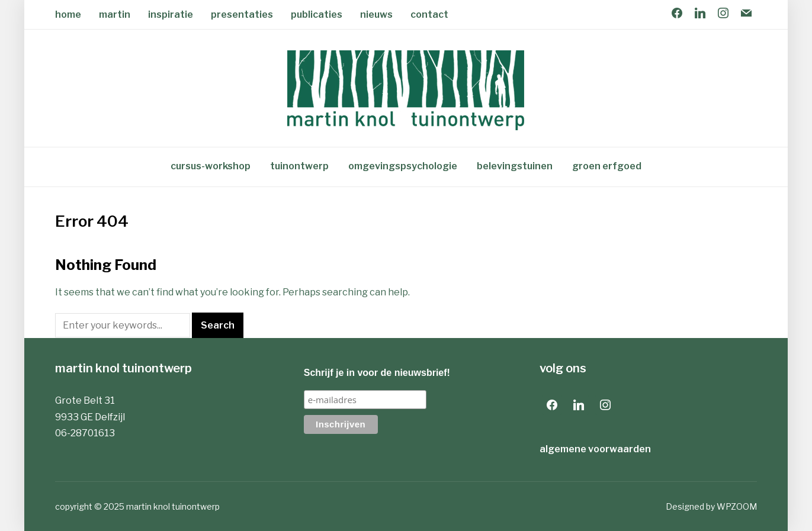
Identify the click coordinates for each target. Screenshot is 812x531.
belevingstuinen (515, 166)
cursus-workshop (211, 166)
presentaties (242, 15)
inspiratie (171, 15)
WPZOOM (737, 506)
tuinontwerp (299, 166)
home (68, 15)
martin (115, 15)
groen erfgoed (607, 166)
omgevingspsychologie (403, 166)
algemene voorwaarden (595, 449)
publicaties (317, 15)
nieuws (376, 15)
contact (429, 15)
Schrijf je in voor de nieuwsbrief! (377, 373)
